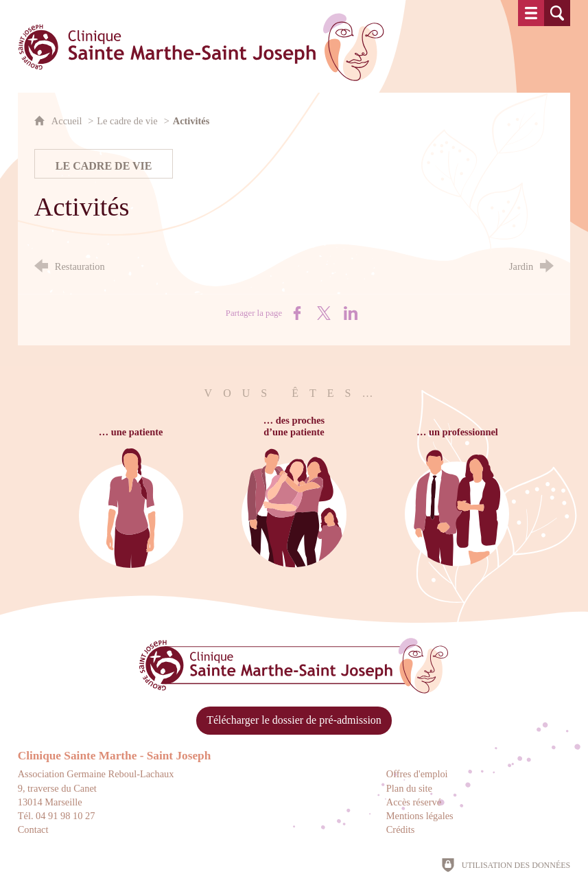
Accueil (68, 121)
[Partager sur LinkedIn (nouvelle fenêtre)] (351, 313)
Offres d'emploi (417, 774)
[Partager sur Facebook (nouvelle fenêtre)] (297, 313)
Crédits (401, 829)
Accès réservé (414, 802)
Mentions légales (420, 816)
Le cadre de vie (127, 121)
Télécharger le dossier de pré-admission (294, 720)
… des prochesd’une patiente (294, 426)
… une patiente (132, 432)
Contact (33, 829)
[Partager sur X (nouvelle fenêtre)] (324, 313)
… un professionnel (456, 432)
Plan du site (409, 788)
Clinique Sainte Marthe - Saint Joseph (115, 756)
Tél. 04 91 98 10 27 (57, 816)
